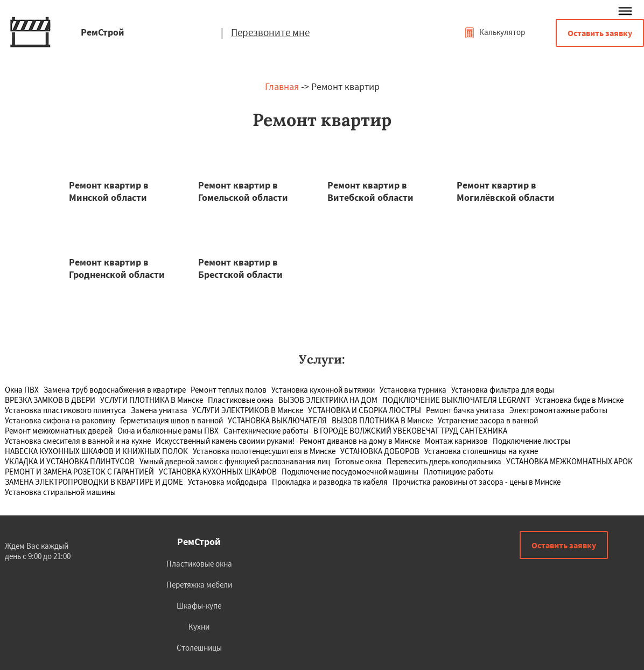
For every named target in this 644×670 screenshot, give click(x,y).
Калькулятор (495, 32)
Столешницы (199, 648)
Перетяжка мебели (199, 585)
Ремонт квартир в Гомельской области (243, 191)
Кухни (199, 627)
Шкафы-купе (199, 606)
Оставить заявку (600, 33)
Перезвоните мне (270, 32)
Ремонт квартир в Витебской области (370, 191)
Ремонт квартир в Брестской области (240, 268)
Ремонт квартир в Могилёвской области (506, 191)
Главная (282, 86)
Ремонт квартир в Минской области (109, 191)
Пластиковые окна (199, 564)
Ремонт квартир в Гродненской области (117, 268)
